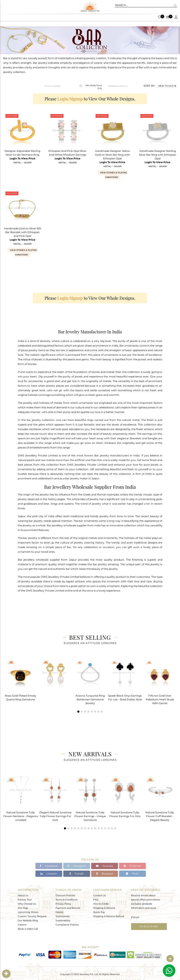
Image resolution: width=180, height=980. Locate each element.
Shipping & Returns (104, 908)
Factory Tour (25, 900)
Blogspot (105, 874)
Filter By (7, 974)
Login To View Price (23, 158)
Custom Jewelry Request (32, 916)
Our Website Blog (28, 920)
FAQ (96, 900)
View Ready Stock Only (94, 87)
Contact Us (99, 895)
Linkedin (49, 874)
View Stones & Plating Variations (114, 175)
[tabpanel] (21, 679)
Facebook (49, 866)
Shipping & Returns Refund (109, 916)
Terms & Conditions (66, 900)
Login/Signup (70, 99)
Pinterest (132, 866)
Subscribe (149, 926)
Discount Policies (65, 895)
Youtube (104, 866)
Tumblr (77, 874)
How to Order (101, 904)
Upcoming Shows (28, 912)
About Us (23, 895)
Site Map (23, 908)
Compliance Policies (67, 925)
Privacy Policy (63, 904)
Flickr (132, 874)
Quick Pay (99, 912)
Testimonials (63, 916)
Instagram (77, 866)
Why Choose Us (27, 904)
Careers (22, 925)
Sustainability (63, 920)
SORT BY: (149, 86)
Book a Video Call (28, 929)
